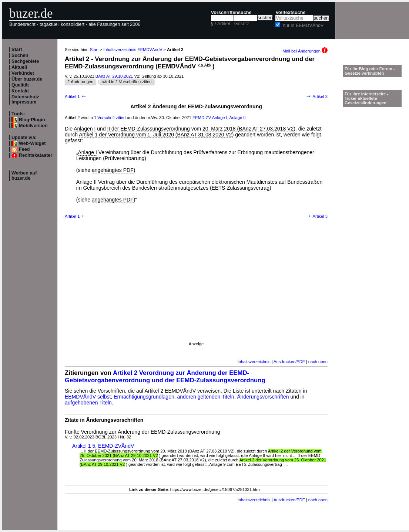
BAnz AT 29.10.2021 (114, 76)
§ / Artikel (221, 24)
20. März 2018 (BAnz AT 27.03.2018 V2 (248, 129)
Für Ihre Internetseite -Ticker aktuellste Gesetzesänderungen (366, 98)
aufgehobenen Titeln (88, 403)
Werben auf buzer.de (24, 176)
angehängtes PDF (113, 170)
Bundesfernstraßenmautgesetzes (170, 188)
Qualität (20, 85)
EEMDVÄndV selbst (88, 397)
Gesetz (242, 24)
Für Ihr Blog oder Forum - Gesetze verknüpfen (370, 71)
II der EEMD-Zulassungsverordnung (148, 129)
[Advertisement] (80, 290)
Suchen (20, 55)
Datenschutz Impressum (25, 99)
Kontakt (20, 91)
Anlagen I (85, 129)
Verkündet (23, 73)
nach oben (318, 362)
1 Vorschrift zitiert (110, 118)
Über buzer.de (27, 79)
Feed (24, 149)
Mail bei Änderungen (305, 51)
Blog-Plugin (32, 120)
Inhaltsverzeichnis (254, 362)
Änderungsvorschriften (263, 397)
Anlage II (237, 118)
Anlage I (220, 118)
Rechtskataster (36, 155)
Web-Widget (32, 143)
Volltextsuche (290, 13)
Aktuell (19, 67)
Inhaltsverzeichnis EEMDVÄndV (133, 50)
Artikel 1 (76, 96)
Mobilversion (33, 126)
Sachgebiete (25, 61)
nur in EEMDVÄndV (303, 26)
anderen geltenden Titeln (206, 397)
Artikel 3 (316, 96)
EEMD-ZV (202, 118)
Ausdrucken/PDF (289, 362)
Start (17, 50)
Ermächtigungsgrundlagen (144, 397)
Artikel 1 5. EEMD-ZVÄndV (103, 446)
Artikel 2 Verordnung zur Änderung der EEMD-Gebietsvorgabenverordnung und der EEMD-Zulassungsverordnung (165, 377)
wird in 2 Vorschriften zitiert (127, 82)
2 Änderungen (80, 82)
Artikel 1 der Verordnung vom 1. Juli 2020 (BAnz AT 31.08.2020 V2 (155, 135)
